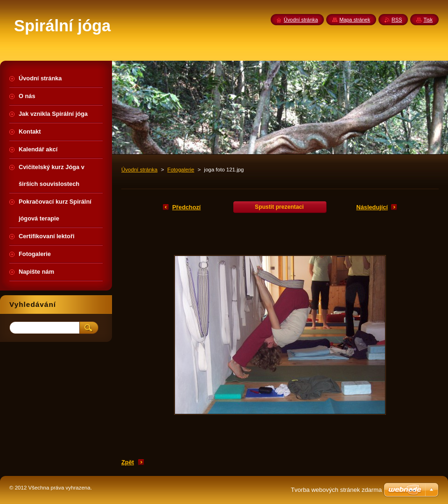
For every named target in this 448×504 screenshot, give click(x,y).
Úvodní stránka (139, 170)
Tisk (428, 20)
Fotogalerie (181, 170)
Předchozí (186, 207)
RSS (397, 20)
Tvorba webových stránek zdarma (336, 490)
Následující (372, 207)
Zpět (128, 462)
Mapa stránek (355, 20)
